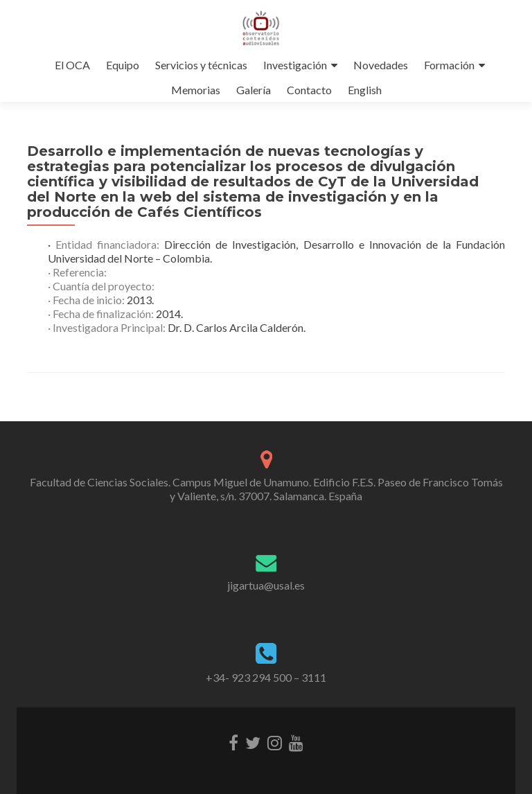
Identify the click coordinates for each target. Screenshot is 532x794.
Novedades (381, 65)
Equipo (123, 65)
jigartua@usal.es (266, 585)
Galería (254, 90)
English (365, 90)
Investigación (295, 65)
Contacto (309, 90)
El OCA (72, 65)
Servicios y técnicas (201, 65)
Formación (449, 65)
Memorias (196, 90)
